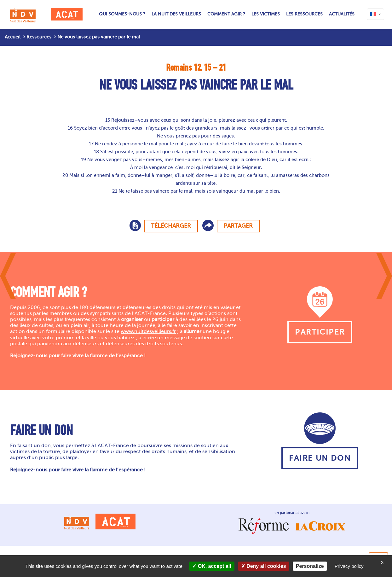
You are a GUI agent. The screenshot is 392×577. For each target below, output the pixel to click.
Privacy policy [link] (349, 566)
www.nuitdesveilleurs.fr (148, 331)
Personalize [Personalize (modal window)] (310, 566)
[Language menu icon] (375, 14)
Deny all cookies (264, 566)
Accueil (13, 37)
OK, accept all (212, 566)
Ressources (39, 37)
